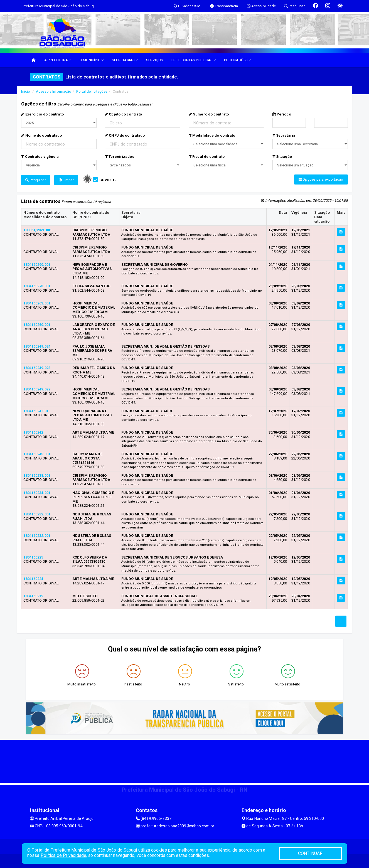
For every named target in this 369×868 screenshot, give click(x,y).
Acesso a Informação (54, 91)
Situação (282, 157)
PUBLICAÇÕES (237, 60)
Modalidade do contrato (212, 135)
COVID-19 (108, 180)
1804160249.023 (37, 368)
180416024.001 (36, 411)
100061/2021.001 (38, 230)
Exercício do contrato (42, 114)
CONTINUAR (310, 853)
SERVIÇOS (155, 60)
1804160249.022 (37, 389)
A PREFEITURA (58, 60)
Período (282, 114)
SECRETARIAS (125, 60)
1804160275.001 (37, 286)
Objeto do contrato (123, 114)
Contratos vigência (40, 157)
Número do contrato (209, 114)
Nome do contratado (41, 135)
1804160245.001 (37, 454)
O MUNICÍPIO (92, 60)
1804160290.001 (37, 265)
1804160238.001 (37, 475)
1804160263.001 (37, 303)
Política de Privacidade (63, 855)
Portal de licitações (92, 91)
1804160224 (33, 579)
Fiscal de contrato (207, 157)
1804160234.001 (37, 493)
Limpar (66, 180)
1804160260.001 (37, 325)
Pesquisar (35, 180)
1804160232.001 (37, 514)
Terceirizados (120, 157)
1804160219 (33, 596)
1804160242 (33, 432)
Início (26, 91)
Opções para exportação (321, 179)
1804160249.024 (37, 346)
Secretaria (284, 135)
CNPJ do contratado (125, 135)
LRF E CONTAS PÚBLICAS (194, 60)
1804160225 (33, 557)
